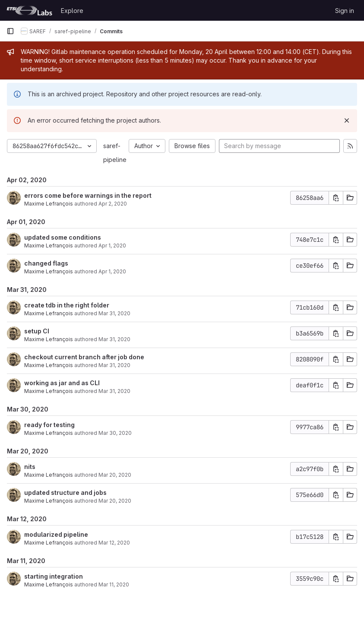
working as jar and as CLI (62, 383)
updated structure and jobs (65, 493)
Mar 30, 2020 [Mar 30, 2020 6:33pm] (115, 433)
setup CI (37, 331)
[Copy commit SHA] (336, 198)
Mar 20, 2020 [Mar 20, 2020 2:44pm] (115, 475)
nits (30, 467)
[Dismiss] (347, 120)
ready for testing (49, 425)
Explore (72, 11)
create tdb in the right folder (67, 305)
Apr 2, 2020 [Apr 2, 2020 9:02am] (113, 204)
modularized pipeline (56, 534)
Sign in (345, 11)
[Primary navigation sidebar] (10, 31)
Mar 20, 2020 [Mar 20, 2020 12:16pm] (115, 501)
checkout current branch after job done (84, 357)
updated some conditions (63, 237)
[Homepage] (29, 10)
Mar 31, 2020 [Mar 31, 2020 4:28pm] (114, 313)
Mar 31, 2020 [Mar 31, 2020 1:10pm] (114, 339)
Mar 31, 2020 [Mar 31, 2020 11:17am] (114, 391)
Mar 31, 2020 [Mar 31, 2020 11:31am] (114, 365)
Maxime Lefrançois (49, 204)
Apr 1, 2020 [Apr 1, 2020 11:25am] (112, 271)
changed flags (46, 263)
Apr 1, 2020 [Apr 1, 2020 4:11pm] (112, 245)
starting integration (54, 576)
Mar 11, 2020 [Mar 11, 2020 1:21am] (114, 584)
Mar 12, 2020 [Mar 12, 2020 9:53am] (114, 543)
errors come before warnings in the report (88, 195)
